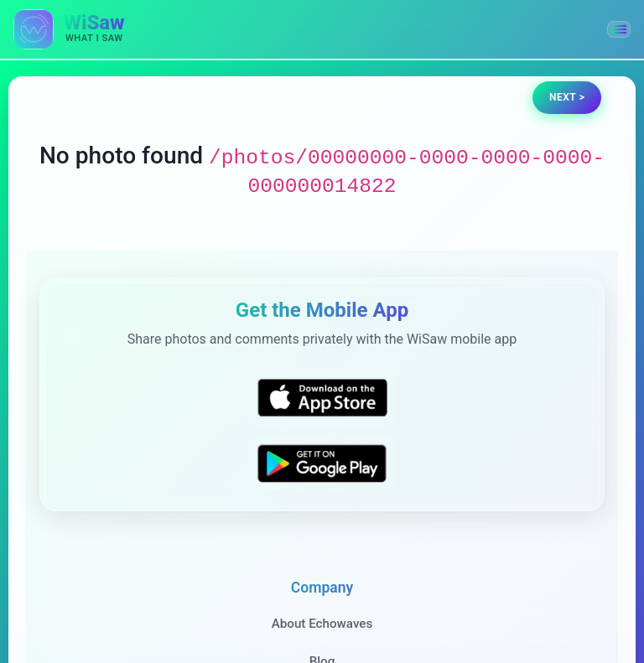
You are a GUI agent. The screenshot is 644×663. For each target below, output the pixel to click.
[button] (619, 29)
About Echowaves (322, 624)
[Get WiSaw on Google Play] (322, 463)
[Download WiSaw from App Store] (322, 398)
